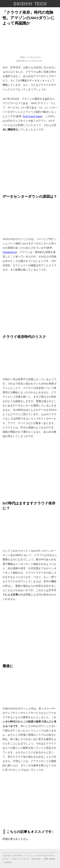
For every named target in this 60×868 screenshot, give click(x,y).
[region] (30, 161)
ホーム (5, 859)
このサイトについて (20, 859)
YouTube (8, 862)
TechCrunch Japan (32, 116)
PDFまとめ (36, 859)
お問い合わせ (49, 859)
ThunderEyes (9, 252)
